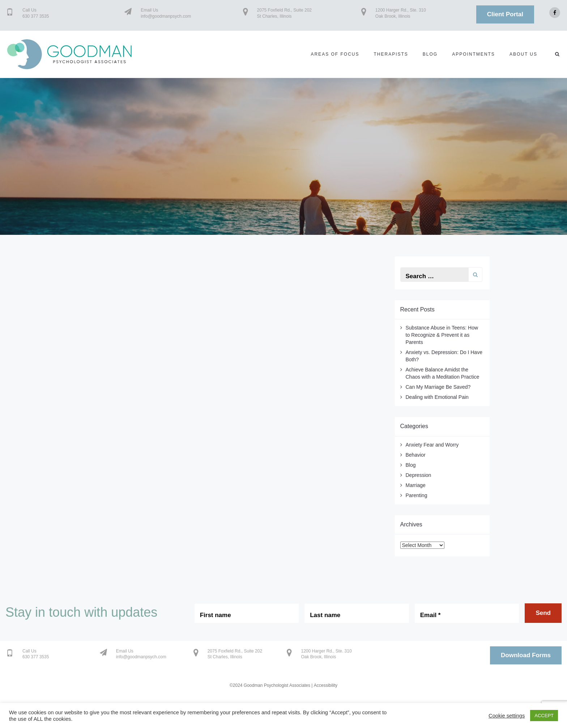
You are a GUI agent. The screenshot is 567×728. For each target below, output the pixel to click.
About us (523, 54)
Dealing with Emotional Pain (437, 397)
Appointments (474, 54)
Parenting (417, 495)
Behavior (416, 455)
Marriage (416, 485)
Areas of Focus (335, 54)
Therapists (391, 54)
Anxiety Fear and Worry (432, 445)
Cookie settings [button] (507, 716)
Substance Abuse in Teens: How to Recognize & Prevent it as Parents (442, 335)
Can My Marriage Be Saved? (438, 387)
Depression (419, 475)
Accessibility (326, 685)
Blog (430, 54)
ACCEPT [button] (544, 716)
